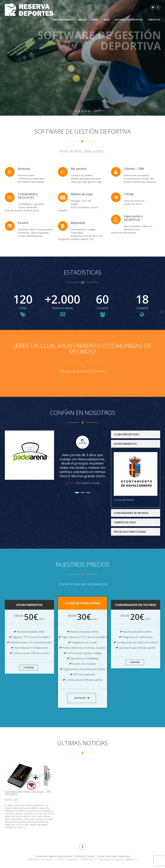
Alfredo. (70, 483)
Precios (82, 20)
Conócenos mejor (63, 20)
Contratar (82, 698)
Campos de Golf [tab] (136, 522)
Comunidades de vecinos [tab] (136, 513)
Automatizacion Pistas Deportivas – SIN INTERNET (28, 793)
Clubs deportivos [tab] (136, 434)
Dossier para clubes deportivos (113, 856)
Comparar (29, 668)
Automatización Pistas (129, 20)
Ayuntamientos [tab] (136, 444)
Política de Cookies (85, 856)
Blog (107, 20)
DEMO (95, 20)
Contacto (154, 20)
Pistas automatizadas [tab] (136, 532)
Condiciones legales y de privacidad (54, 856)
